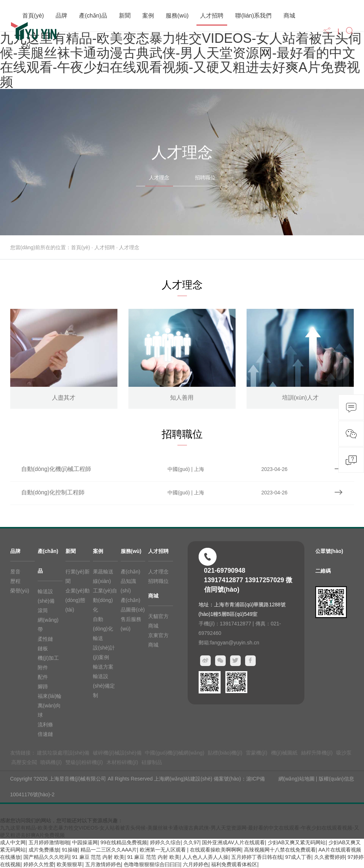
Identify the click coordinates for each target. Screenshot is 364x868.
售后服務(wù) (131, 624)
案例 (148, 16)
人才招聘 (212, 16)
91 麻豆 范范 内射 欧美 (98, 857)
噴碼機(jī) (51, 762)
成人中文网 (13, 842)
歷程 (15, 581)
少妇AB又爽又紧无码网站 (297, 842)
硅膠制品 (152, 762)
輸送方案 (103, 667)
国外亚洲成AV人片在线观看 (233, 842)
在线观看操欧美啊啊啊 (215, 850)
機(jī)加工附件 (48, 663)
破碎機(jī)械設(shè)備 (117, 753)
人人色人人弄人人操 (205, 857)
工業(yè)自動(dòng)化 (105, 600)
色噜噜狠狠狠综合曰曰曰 (152, 864)
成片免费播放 (44, 850)
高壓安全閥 (24, 762)
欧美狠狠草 (70, 864)
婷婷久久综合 (165, 842)
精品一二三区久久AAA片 (109, 850)
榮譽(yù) (20, 591)
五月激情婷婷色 (103, 864)
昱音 (15, 572)
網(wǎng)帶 (48, 625)
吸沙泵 (344, 753)
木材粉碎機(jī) (122, 762)
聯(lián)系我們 (253, 16)
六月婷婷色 (196, 864)
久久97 (191, 842)
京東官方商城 (158, 640)
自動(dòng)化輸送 (103, 629)
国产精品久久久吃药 (46, 857)
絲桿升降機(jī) (317, 753)
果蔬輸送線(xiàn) (103, 576)
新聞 (125, 16)
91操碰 (70, 850)
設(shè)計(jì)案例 (104, 652)
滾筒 (43, 610)
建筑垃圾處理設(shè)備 (63, 753)
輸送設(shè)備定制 (104, 686)
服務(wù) (177, 16)
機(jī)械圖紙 (284, 753)
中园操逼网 (85, 842)
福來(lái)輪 (50, 696)
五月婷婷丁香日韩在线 (257, 857)
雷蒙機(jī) (256, 753)
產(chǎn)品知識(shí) (131, 581)
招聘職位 (205, 177)
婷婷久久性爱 (39, 864)
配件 (43, 677)
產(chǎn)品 (93, 16)
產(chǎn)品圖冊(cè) (133, 605)
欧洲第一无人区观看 (164, 850)
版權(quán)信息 (336, 779)
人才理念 (159, 177)
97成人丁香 (298, 857)
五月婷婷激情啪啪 (49, 842)
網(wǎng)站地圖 (297, 779)
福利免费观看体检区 (234, 864)
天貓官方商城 (158, 621)
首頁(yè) (33, 16)
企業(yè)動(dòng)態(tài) (78, 600)
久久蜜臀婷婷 (330, 857)
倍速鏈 (45, 734)
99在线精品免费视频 (124, 842)
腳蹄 (43, 686)
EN (26, 47)
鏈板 (43, 648)
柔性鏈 (45, 639)
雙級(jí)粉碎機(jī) (84, 762)
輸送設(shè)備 (46, 596)
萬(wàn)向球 (49, 710)
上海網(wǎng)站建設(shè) (184, 779)
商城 (289, 16)
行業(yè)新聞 (78, 576)
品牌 (61, 16)
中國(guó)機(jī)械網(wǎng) (175, 753)
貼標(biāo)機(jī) (225, 753)
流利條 (45, 725)
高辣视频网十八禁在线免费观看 (280, 850)
